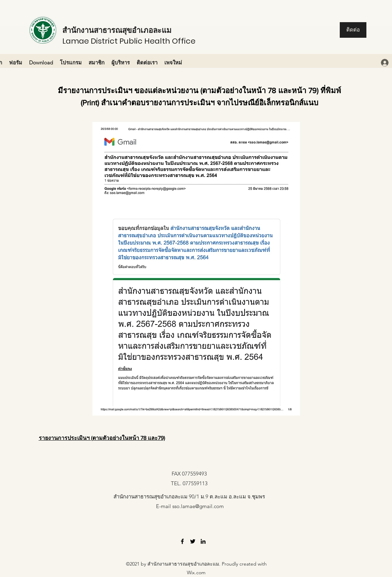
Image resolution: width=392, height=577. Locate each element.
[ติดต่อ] (353, 30)
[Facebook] (182, 541)
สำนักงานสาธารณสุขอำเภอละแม (117, 30)
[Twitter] (193, 541)
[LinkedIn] (203, 541)
